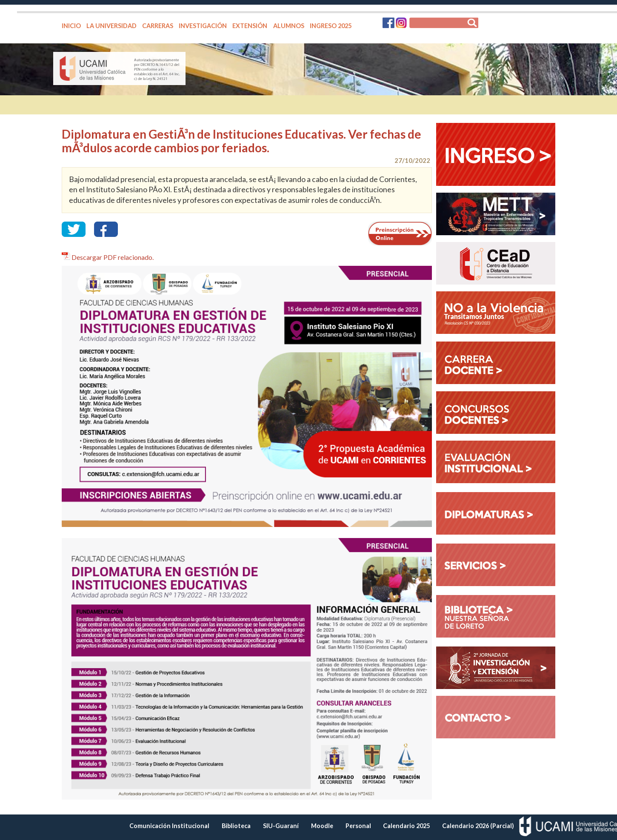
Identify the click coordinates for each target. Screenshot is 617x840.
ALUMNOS (289, 26)
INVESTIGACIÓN (203, 26)
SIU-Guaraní (281, 826)
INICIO (71, 26)
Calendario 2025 (406, 826)
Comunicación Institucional (169, 826)
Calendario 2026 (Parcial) (478, 826)
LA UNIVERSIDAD (111, 26)
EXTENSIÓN (250, 26)
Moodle (322, 826)
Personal (358, 826)
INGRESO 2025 (331, 26)
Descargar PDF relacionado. (113, 257)
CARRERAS (158, 26)
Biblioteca (236, 826)
